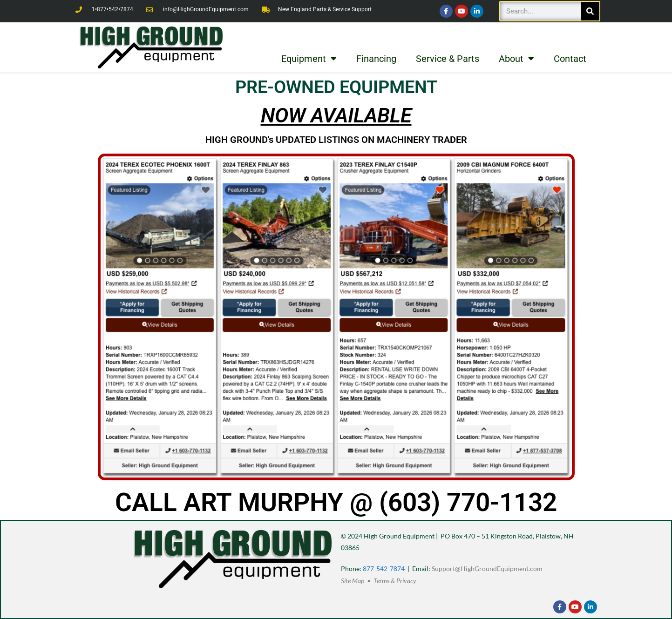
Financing (376, 59)
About (516, 59)
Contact (570, 59)
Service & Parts (448, 59)
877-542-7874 (384, 569)
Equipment (309, 59)
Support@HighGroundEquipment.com (487, 569)
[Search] (590, 11)
